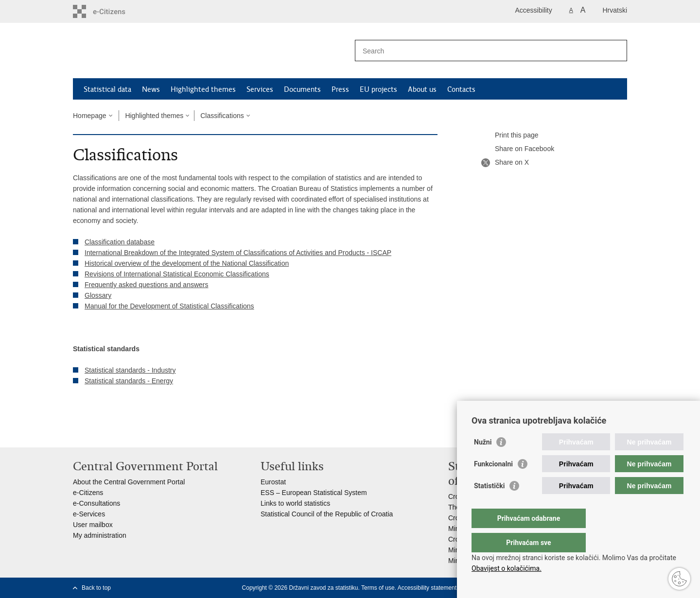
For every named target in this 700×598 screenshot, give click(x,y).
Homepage (90, 116)
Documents (302, 89)
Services (260, 89)
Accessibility (534, 10)
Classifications (222, 116)
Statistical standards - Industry (130, 370)
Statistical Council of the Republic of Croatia (327, 514)
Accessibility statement (427, 588)
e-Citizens (88, 493)
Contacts (461, 89)
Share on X (505, 163)
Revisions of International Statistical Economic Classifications (177, 274)
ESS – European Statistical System (314, 493)
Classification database (120, 242)
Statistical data (107, 89)
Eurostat (273, 482)
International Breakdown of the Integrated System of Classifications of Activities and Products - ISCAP (238, 253)
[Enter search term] (481, 51)
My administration (100, 535)
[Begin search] (616, 51)
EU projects (378, 89)
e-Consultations (96, 503)
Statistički (489, 505)
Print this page (510, 136)
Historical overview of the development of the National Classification (187, 263)
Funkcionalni (493, 483)
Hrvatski (615, 10)
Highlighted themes (203, 89)
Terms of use (378, 588)
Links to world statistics (295, 503)
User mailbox (93, 525)
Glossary (98, 295)
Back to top (96, 588)
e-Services (89, 514)
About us (422, 89)
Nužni (483, 461)
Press (340, 89)
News (151, 89)
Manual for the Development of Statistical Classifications (169, 306)
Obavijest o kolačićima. (507, 568)
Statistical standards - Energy (129, 381)
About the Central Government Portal (129, 482)
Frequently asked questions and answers (146, 285)
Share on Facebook (518, 149)
